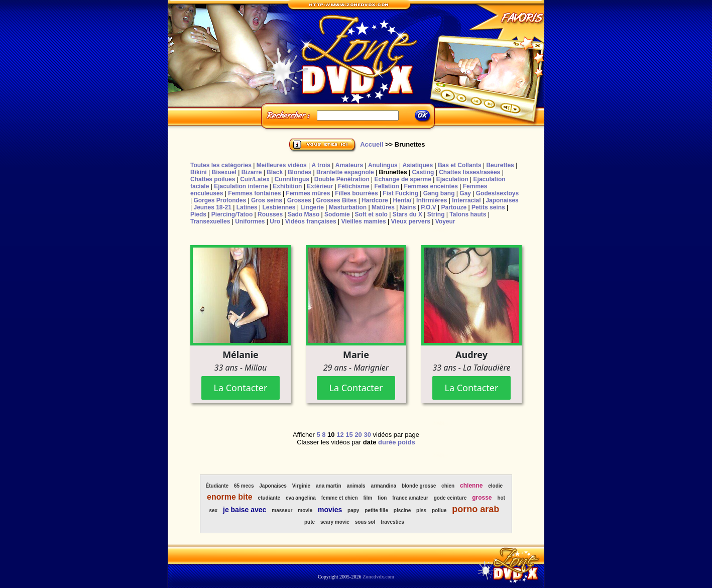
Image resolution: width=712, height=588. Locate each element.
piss (421, 510)
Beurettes (500, 165)
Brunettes (393, 172)
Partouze (454, 207)
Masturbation (348, 207)
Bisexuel (224, 172)
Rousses (270, 214)
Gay (465, 193)
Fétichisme (354, 186)
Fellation (386, 186)
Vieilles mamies (363, 221)
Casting (423, 172)
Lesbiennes (279, 207)
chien (448, 486)
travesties (392, 522)
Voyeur (445, 221)
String (436, 214)
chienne (471, 486)
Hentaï (402, 200)
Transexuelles (210, 221)
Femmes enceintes (431, 186)
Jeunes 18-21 (212, 207)
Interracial (466, 200)
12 (340, 435)
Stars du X (407, 214)
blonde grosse (419, 486)
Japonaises (502, 200)
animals (356, 486)
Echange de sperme (403, 179)
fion (382, 498)
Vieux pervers (410, 221)
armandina (383, 486)
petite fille (376, 510)
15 (349, 435)
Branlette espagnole (345, 172)
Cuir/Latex (255, 179)
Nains (408, 207)
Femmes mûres (308, 193)
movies (330, 510)
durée (387, 442)
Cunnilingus (292, 179)
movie (305, 510)
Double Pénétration (342, 179)
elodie (495, 486)
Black (275, 172)
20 (358, 435)
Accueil (372, 144)
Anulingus (383, 165)
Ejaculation (452, 179)
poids (406, 442)
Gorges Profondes (220, 200)
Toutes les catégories (221, 165)
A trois (321, 165)
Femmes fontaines (254, 193)
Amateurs (349, 165)
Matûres (383, 207)
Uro (275, 221)
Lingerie (312, 207)
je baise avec (245, 510)
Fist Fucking (400, 193)
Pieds (198, 214)
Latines (247, 207)
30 (367, 435)
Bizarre (252, 172)
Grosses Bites (337, 200)
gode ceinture (450, 498)
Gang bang (439, 193)
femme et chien (340, 498)
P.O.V (428, 207)
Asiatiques (418, 165)
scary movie (335, 522)
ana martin (329, 486)
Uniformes (250, 221)
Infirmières (432, 200)
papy (353, 510)
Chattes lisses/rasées (469, 172)
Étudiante (217, 486)
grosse (482, 498)
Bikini (199, 172)
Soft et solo (371, 214)
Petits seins (488, 207)
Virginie (302, 486)
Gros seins (267, 200)
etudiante (269, 498)
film (368, 498)
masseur (282, 510)
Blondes (300, 172)
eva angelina (301, 498)
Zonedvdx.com (378, 577)
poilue (439, 510)
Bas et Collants (460, 165)
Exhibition (287, 186)
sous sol (365, 522)
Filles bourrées (356, 193)
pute (310, 522)
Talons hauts (468, 214)
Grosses (299, 200)
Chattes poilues (213, 179)
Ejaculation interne (241, 186)
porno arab (476, 509)
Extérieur (320, 186)
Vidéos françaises (311, 221)
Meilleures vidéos (282, 165)
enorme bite (230, 497)
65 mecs (244, 486)
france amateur (410, 498)
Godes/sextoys (497, 193)
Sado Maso (304, 214)
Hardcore (375, 200)
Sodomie (337, 214)
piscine (402, 510)
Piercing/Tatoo (232, 214)
